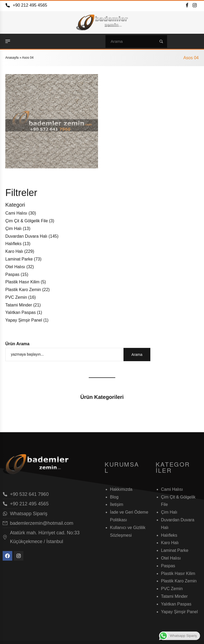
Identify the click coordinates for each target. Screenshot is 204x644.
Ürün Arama (17, 344)
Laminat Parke (19, 259)
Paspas (12, 274)
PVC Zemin (16, 297)
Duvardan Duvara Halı (26, 236)
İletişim (117, 504)
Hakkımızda (121, 489)
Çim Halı (13, 229)
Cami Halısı (16, 213)
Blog (114, 497)
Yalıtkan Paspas (20, 312)
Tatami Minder (19, 305)
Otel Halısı (15, 267)
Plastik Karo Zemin (23, 290)
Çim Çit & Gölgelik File (27, 221)
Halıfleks (13, 244)
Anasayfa (12, 58)
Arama (137, 355)
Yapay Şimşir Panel (24, 320)
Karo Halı (14, 251)
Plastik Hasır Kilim (22, 282)
